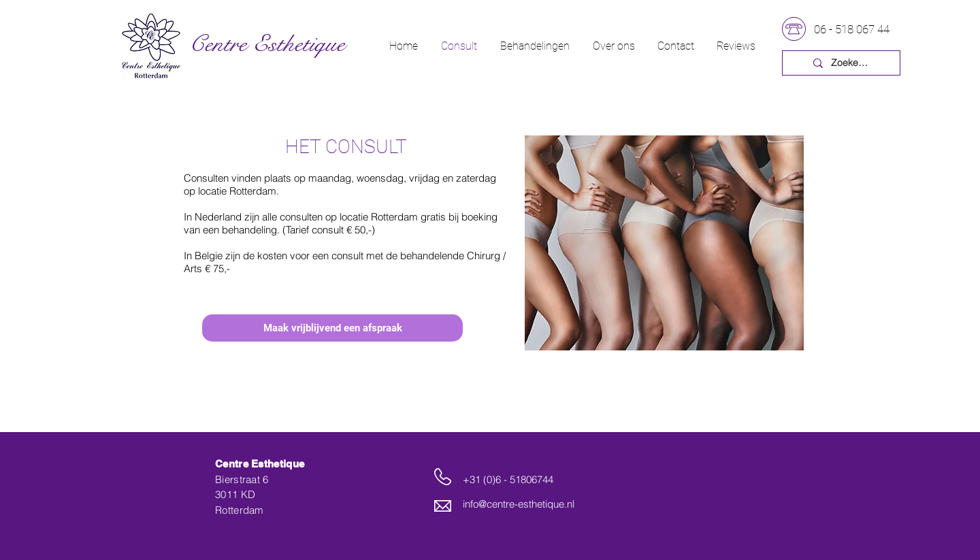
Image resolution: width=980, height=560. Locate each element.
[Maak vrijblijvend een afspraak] (332, 328)
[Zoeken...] (851, 63)
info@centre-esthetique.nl (519, 504)
